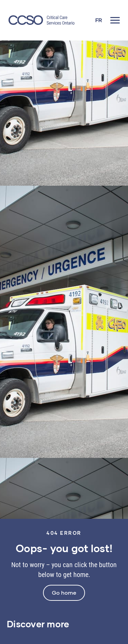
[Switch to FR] (99, 20)
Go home (64, 592)
